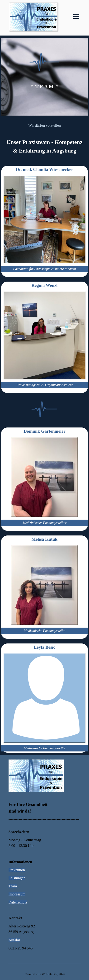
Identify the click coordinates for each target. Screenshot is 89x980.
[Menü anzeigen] (76, 16)
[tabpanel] (44, 77)
